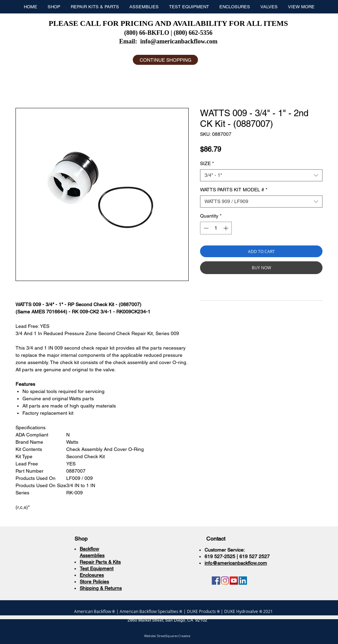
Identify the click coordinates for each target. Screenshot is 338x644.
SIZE (207, 163)
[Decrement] (205, 228)
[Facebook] (216, 581)
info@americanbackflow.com (179, 41)
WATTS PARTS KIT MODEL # (234, 190)
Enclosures (92, 575)
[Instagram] (225, 581)
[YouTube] (234, 581)
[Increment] (226, 228)
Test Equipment (97, 568)
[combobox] (261, 175)
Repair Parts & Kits (100, 562)
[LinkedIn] (243, 581)
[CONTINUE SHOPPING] (165, 60)
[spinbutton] (216, 228)
